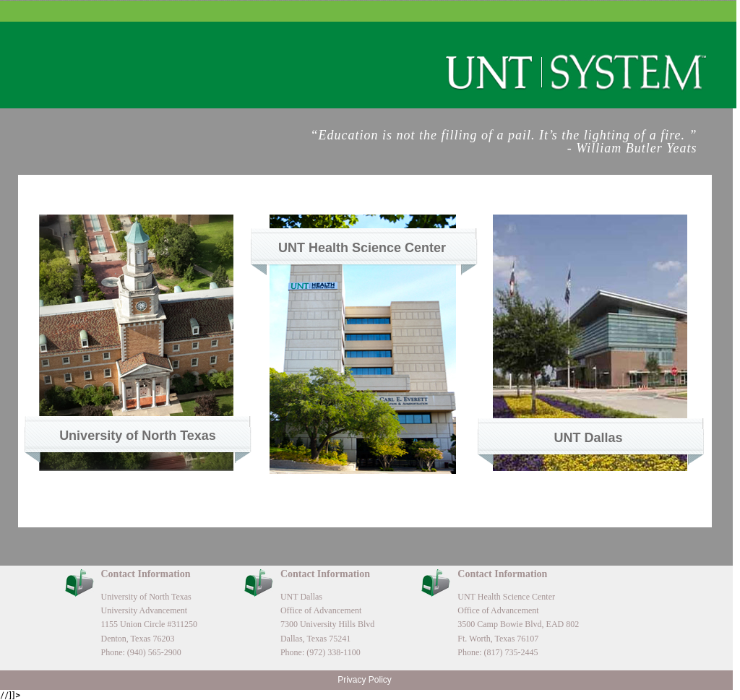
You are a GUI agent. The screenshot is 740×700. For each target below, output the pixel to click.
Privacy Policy (365, 680)
